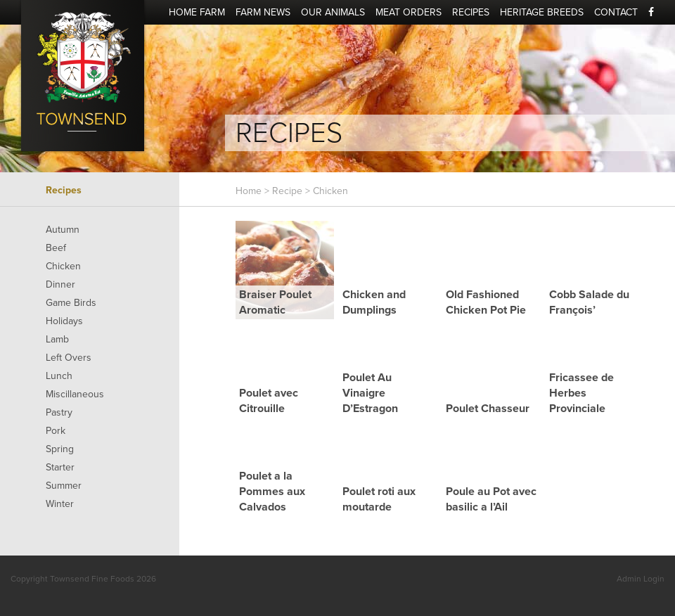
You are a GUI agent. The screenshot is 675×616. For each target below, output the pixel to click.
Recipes (471, 12)
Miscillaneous (75, 394)
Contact (616, 12)
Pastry (59, 412)
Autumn (63, 230)
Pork (56, 431)
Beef (56, 248)
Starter (60, 467)
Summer (64, 486)
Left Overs (69, 358)
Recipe (287, 191)
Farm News (263, 12)
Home (249, 191)
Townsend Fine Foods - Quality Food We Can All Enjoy (83, 76)
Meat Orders (409, 12)
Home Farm (197, 12)
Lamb (57, 339)
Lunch (59, 376)
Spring (60, 449)
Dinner (60, 284)
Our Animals (333, 12)
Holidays (64, 321)
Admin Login (641, 579)
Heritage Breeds (542, 12)
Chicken (63, 266)
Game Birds (71, 303)
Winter (60, 504)
